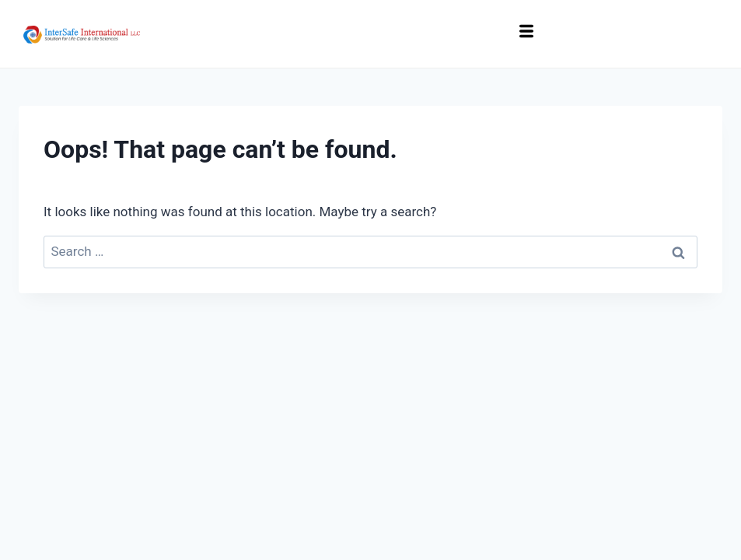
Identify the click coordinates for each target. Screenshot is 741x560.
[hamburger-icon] (527, 34)
